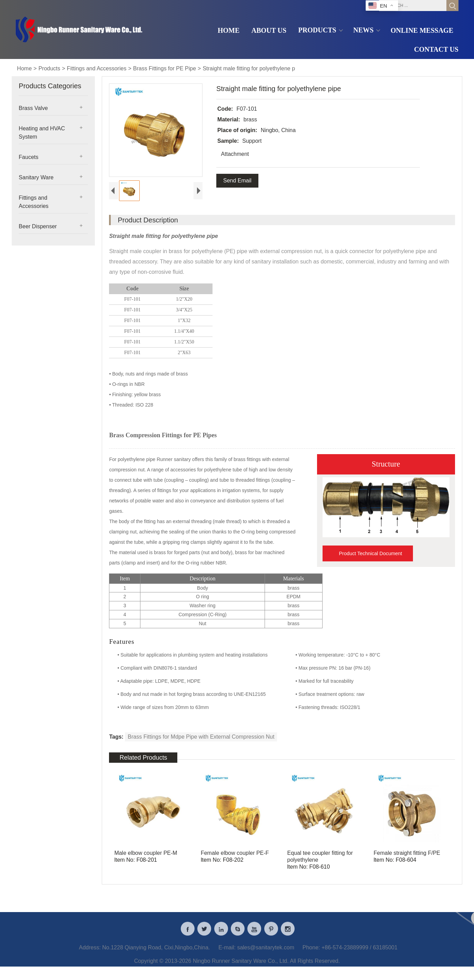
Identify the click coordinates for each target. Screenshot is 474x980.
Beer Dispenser (38, 226)
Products (49, 68)
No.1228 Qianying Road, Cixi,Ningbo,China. (156, 952)
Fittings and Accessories (97, 68)
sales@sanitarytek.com (266, 952)
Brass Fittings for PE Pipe (165, 68)
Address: (90, 952)
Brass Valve (33, 108)
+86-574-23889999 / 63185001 (359, 952)
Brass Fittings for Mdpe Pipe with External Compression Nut (201, 737)
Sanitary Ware (36, 177)
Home (24, 68)
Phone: (311, 952)
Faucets (28, 157)
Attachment (234, 154)
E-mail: (227, 952)
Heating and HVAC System (42, 133)
